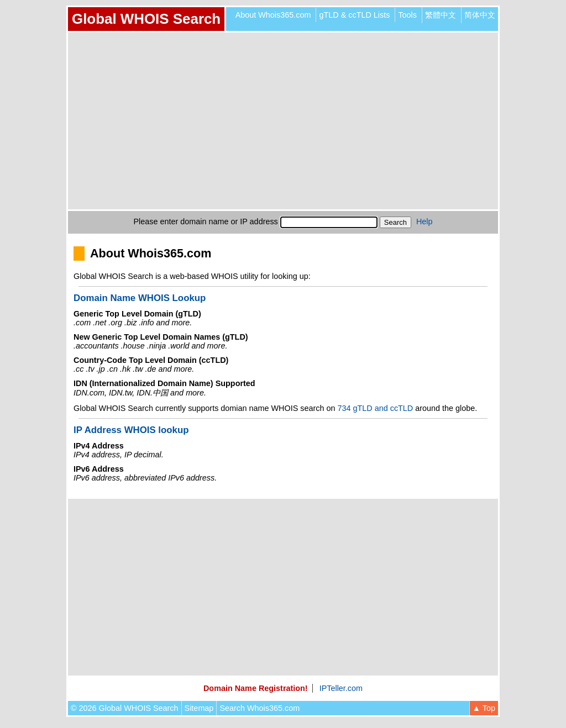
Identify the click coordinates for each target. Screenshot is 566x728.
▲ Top (484, 708)
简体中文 (480, 15)
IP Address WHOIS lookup (131, 430)
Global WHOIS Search (146, 19)
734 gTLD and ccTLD (375, 408)
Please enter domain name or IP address (206, 221)
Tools (407, 15)
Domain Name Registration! (256, 688)
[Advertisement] (283, 121)
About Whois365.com (273, 15)
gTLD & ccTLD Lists (354, 15)
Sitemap (199, 708)
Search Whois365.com (260, 708)
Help (424, 221)
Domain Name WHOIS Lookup (140, 298)
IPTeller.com (341, 688)
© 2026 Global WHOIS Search (125, 708)
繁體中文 (441, 15)
